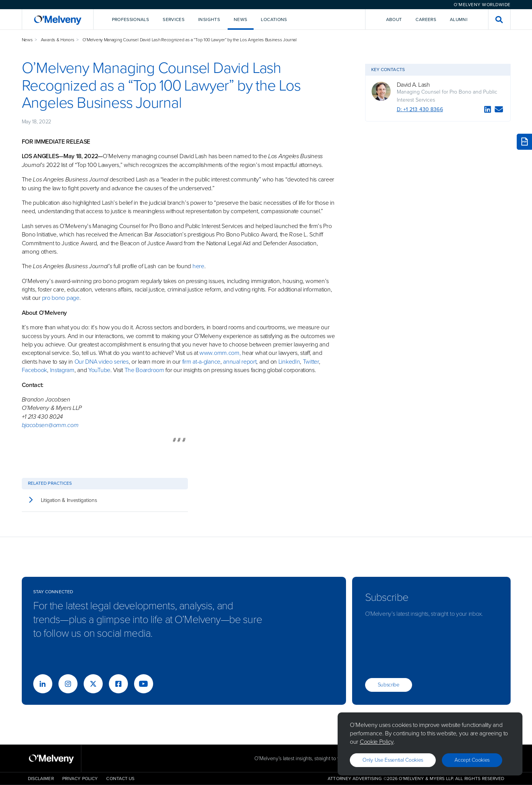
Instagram (62, 370)
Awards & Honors (58, 40)
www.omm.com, (220, 353)
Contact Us (120, 779)
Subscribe (389, 685)
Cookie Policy (377, 742)
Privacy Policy (80, 779)
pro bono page (61, 298)
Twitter (310, 362)
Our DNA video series (102, 362)
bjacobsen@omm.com (50, 425)
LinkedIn (289, 362)
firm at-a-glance (201, 362)
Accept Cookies (472, 760)
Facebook (35, 370)
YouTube (99, 370)
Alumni (459, 19)
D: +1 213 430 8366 (420, 109)
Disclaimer (41, 779)
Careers (426, 19)
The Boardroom (144, 370)
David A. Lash (413, 85)
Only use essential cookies (393, 760)
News (27, 40)
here (198, 266)
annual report (240, 362)
